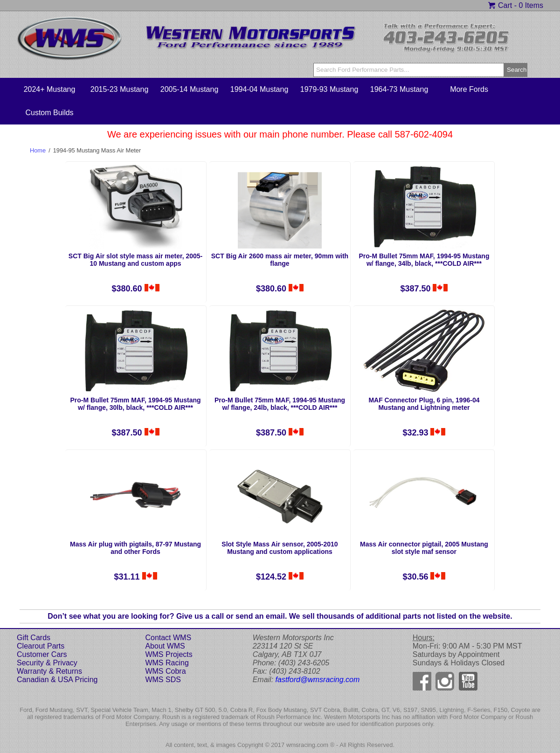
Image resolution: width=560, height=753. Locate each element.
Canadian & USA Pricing (57, 680)
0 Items (531, 5)
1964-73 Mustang (399, 89)
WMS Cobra (165, 671)
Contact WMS (168, 638)
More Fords (469, 89)
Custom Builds (49, 113)
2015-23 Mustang (120, 89)
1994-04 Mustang (259, 89)
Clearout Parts (41, 646)
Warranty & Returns (49, 671)
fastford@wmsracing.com (318, 680)
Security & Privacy (47, 663)
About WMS (165, 646)
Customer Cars (42, 654)
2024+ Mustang (50, 89)
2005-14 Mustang (190, 89)
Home (38, 150)
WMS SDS (163, 680)
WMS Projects (169, 654)
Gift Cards (34, 638)
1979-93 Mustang (329, 89)
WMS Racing (167, 663)
